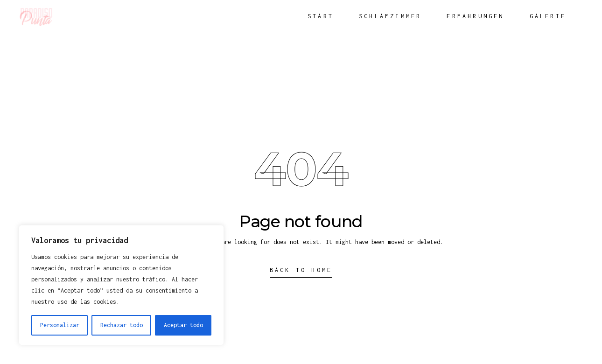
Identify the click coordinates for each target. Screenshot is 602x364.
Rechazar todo (122, 325)
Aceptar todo (183, 325)
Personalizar (60, 325)
